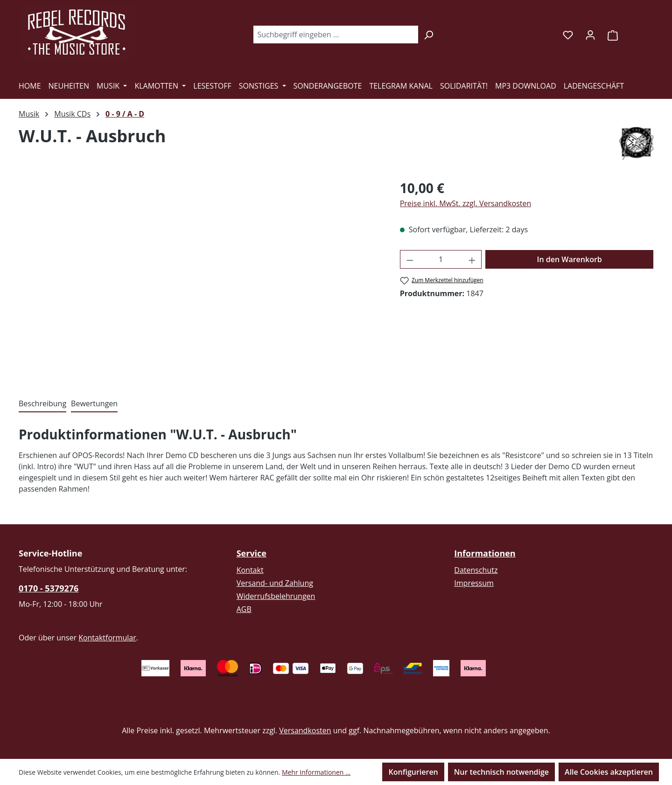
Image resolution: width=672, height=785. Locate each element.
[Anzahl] (441, 259)
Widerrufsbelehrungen (276, 596)
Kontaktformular (107, 638)
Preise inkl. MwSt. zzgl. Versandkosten (466, 203)
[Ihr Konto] (590, 35)
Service (252, 553)
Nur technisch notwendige (501, 772)
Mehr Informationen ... (316, 772)
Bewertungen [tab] (94, 403)
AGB (244, 609)
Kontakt (250, 570)
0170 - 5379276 (49, 588)
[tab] (42, 404)
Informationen (485, 553)
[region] (200, 278)
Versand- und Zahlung (275, 583)
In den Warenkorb (570, 259)
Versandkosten (305, 730)
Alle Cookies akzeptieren (609, 772)
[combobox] (336, 35)
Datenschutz (476, 570)
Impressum (474, 583)
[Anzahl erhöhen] (472, 259)
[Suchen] (429, 35)
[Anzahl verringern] (410, 259)
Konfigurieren (413, 772)
